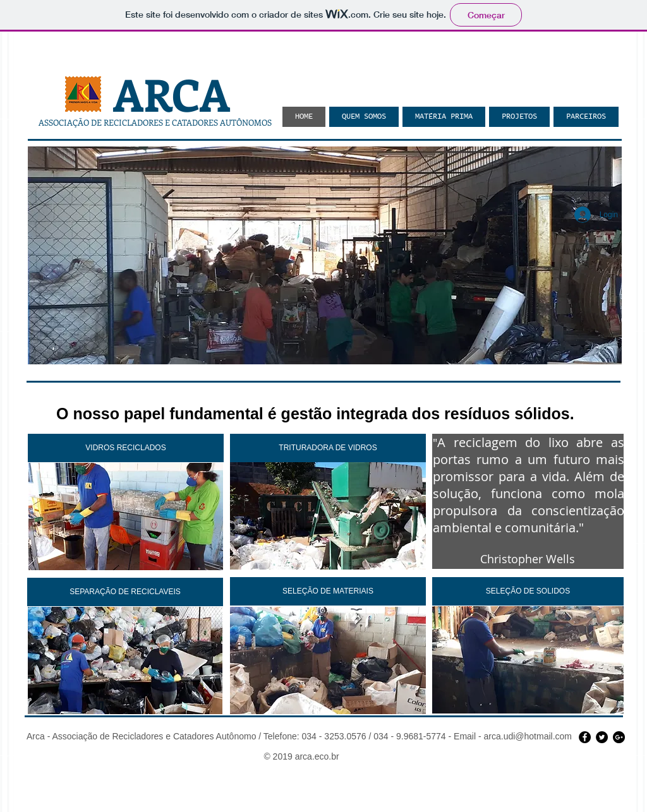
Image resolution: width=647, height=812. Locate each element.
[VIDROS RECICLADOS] (126, 448)
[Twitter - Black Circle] (602, 737)
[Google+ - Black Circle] (619, 737)
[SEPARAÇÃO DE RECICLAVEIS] (125, 592)
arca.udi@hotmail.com (528, 736)
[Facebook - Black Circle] (585, 737)
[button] (325, 255)
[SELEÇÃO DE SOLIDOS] (528, 591)
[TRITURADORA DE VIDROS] (328, 448)
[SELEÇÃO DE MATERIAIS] (328, 591)
